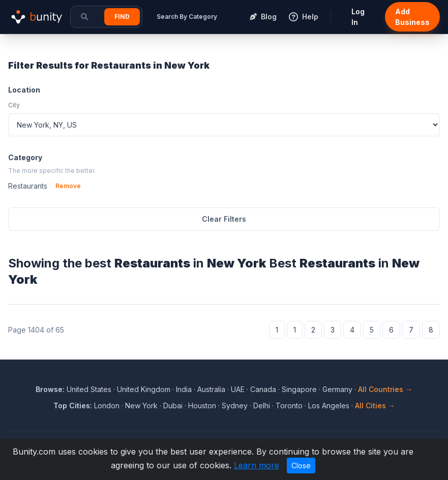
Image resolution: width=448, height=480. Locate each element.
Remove (68, 186)
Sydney (235, 406)
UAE (238, 389)
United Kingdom (144, 389)
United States (89, 389)
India (184, 389)
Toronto (289, 406)
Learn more (257, 465)
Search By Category (187, 17)
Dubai (173, 406)
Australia (211, 389)
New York (141, 406)
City (14, 105)
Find (122, 17)
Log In (358, 17)
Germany (337, 389)
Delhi (262, 406)
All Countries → (385, 389)
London (107, 406)
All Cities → (375, 406)
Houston (202, 406)
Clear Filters (224, 219)
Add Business (412, 17)
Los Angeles (329, 406)
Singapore (299, 389)
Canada (263, 389)
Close (301, 466)
